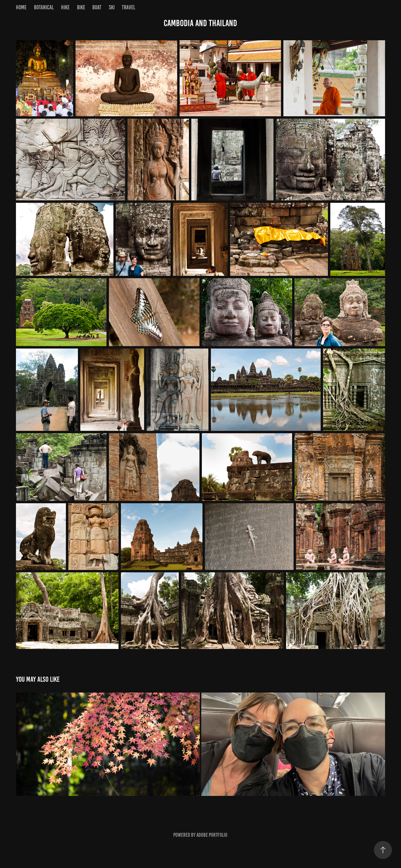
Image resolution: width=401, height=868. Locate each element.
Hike (65, 7)
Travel (129, 7)
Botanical (44, 7)
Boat (97, 7)
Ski (112, 7)
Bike (81, 7)
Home (21, 7)
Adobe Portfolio (212, 835)
